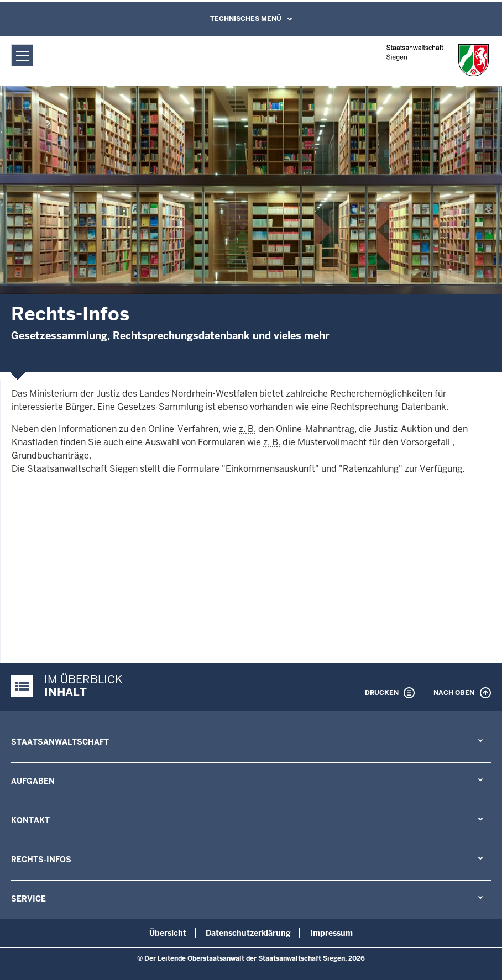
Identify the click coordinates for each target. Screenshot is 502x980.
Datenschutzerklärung (248, 933)
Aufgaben (33, 781)
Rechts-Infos (41, 860)
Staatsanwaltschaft (60, 742)
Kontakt (30, 820)
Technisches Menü (246, 19)
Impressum (331, 933)
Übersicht (168, 933)
